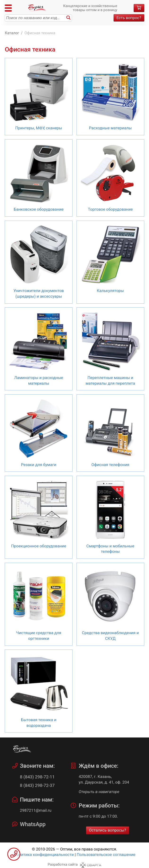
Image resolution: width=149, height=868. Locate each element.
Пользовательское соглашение (106, 855)
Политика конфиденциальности (44, 855)
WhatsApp (33, 824)
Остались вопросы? (108, 830)
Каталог (12, 33)
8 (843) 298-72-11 (37, 777)
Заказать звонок (14, 854)
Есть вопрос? (129, 18)
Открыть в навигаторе (99, 792)
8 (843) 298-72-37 (37, 785)
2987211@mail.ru (36, 810)
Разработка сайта (63, 864)
